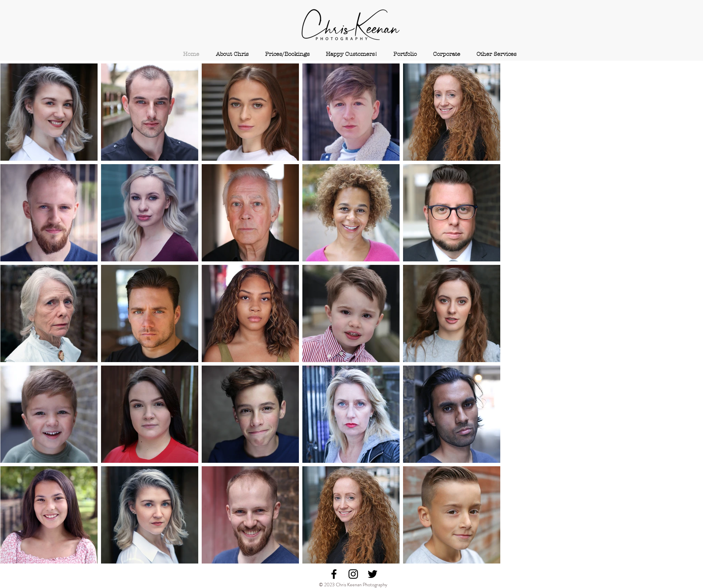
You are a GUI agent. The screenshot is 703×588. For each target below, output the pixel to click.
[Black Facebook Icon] (334, 574)
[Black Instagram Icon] (353, 574)
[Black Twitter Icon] (373, 574)
